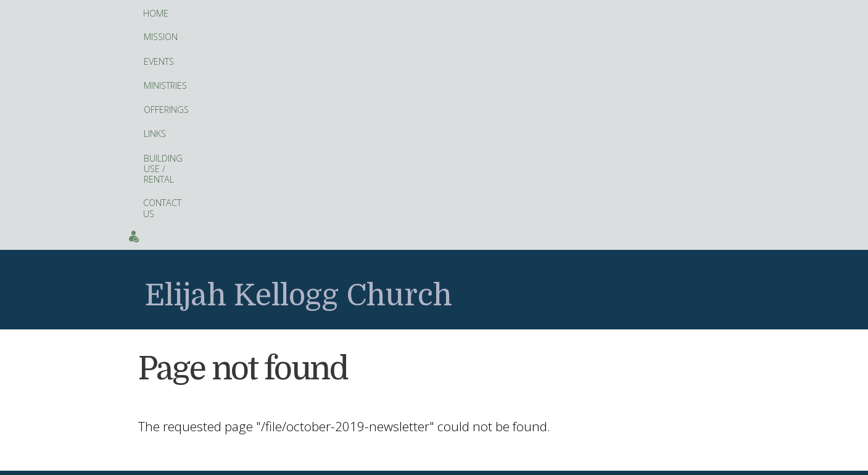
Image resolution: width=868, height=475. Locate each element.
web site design (402, 462)
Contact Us (541, 13)
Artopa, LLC (473, 462)
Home (156, 13)
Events (725, 13)
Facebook (331, 414)
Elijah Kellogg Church (298, 74)
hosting (442, 462)
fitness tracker (385, 339)
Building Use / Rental (457, 14)
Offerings (342, 14)
